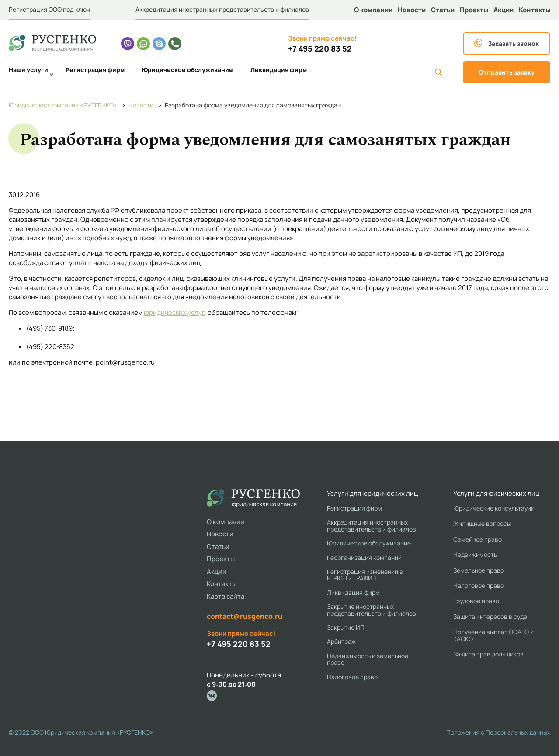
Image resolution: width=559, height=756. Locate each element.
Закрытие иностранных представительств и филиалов (372, 610)
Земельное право (479, 570)
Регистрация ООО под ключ (49, 9)
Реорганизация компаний (364, 558)
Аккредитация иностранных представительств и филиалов (222, 9)
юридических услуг (174, 312)
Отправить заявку (507, 72)
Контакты (535, 10)
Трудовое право (476, 601)
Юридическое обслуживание (187, 70)
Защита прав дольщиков (488, 654)
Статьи (443, 10)
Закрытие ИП (346, 627)
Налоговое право (352, 677)
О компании (373, 10)
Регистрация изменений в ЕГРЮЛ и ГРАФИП (365, 575)
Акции (503, 10)
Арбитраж (341, 641)
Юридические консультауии (494, 508)
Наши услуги (28, 71)
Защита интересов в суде (490, 616)
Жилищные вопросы (482, 523)
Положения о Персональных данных (498, 732)
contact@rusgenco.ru (245, 616)
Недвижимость (475, 554)
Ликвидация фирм (279, 70)
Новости (412, 10)
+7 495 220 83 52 (320, 49)
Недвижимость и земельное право (368, 659)
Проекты (474, 10)
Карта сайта (226, 596)
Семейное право (477, 539)
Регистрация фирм (95, 70)
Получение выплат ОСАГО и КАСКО (493, 635)
